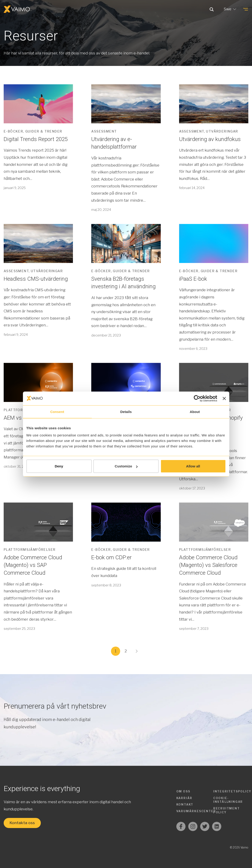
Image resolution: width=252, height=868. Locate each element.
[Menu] (246, 9)
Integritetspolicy (232, 791)
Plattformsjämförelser (30, 550)
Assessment (104, 131)
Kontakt (185, 804)
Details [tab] (126, 411)
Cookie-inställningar (228, 800)
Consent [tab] (57, 411)
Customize (126, 466)
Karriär (184, 798)
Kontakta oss (22, 823)
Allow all (193, 466)
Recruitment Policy (227, 810)
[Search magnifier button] (212, 9)
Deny (59, 466)
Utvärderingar (222, 131)
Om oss (183, 791)
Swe (230, 9)
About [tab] (195, 411)
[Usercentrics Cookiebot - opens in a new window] (197, 398)
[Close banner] (224, 398)
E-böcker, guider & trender (33, 131)
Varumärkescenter (196, 811)
